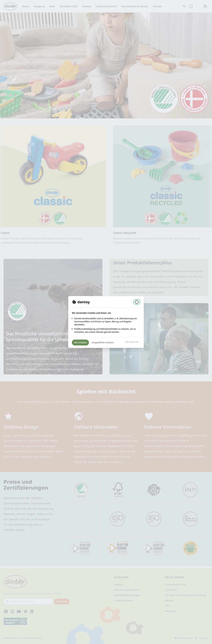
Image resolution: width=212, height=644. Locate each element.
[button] (137, 302)
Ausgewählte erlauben (103, 342)
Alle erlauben (80, 342)
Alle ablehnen (132, 342)
